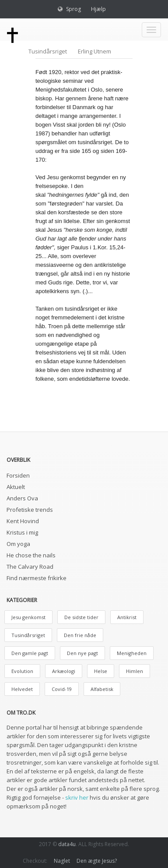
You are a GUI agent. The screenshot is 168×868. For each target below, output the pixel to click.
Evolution (22, 671)
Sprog (73, 9)
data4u (67, 844)
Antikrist (127, 617)
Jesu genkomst (28, 617)
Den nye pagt (82, 653)
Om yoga (18, 544)
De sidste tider (81, 617)
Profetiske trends (30, 510)
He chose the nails (31, 555)
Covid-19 (62, 689)
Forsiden (18, 475)
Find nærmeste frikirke (37, 578)
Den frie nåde (80, 635)
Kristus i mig (22, 532)
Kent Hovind (23, 521)
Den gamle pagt (30, 653)
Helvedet (22, 689)
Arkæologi (64, 671)
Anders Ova (22, 498)
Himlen (135, 671)
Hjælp (98, 9)
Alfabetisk (102, 689)
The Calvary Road (30, 567)
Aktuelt (16, 487)
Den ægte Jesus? (97, 861)
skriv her (77, 797)
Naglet (62, 861)
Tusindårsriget (48, 51)
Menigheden (132, 653)
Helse (101, 671)
